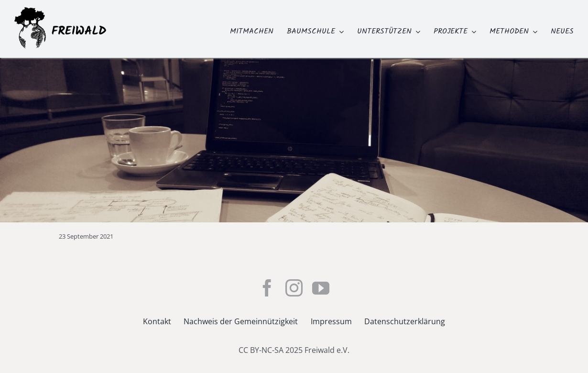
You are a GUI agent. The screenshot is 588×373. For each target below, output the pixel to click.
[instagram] (294, 288)
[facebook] (267, 288)
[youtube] (321, 288)
